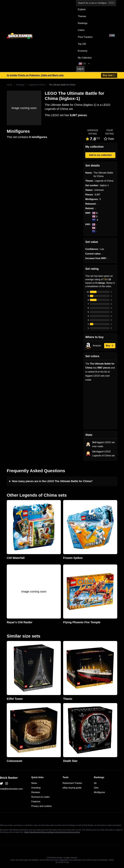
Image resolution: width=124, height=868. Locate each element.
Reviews (36, 792)
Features (36, 802)
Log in (80, 69)
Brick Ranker (9, 778)
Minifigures (99, 792)
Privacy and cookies (42, 806)
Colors (81, 30)
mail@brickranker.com (11, 789)
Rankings (83, 23)
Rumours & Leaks (40, 797)
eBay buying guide (72, 788)
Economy (83, 51)
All (95, 783)
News (34, 783)
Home (9, 85)
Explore (82, 9)
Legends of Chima (37, 85)
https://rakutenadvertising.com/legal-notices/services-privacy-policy (52, 832)
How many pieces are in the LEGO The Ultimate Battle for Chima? (52, 481)
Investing (36, 788)
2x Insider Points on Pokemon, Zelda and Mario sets (35, 75)
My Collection (85, 58)
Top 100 (82, 44)
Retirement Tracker (72, 783)
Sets (96, 788)
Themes (82, 16)
